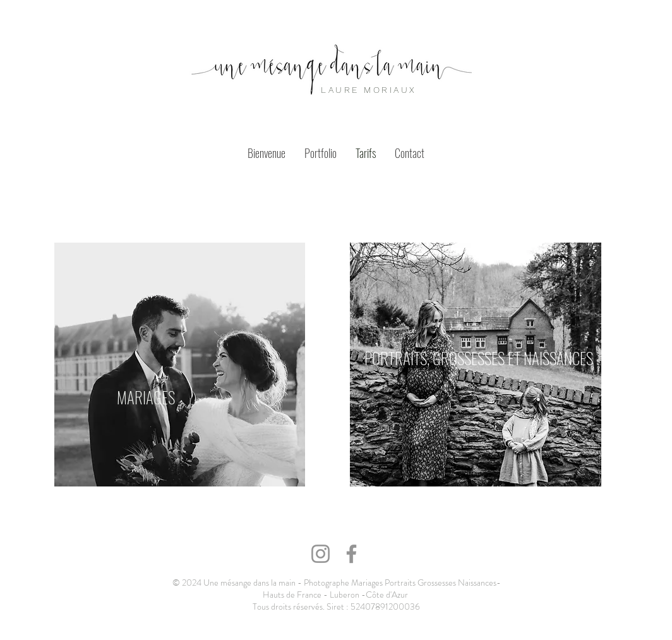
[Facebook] (351, 554)
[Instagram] (321, 554)
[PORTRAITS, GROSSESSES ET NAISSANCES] (479, 358)
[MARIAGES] (146, 397)
